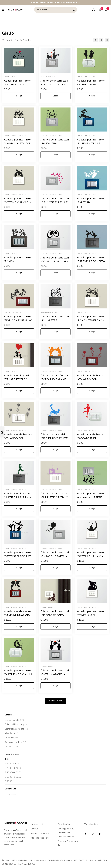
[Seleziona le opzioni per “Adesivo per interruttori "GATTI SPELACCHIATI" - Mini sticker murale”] (19, 568)
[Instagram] (93, 834)
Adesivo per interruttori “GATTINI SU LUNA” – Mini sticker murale (91, 556)
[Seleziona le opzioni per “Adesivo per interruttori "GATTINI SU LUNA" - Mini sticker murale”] (92, 568)
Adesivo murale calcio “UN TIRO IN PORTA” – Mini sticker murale (17, 497)
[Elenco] (95, 40)
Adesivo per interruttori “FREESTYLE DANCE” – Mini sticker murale (91, 261)
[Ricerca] (74, 10)
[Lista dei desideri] (99, 10)
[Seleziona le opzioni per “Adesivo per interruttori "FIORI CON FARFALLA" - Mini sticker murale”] (19, 332)
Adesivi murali (14, 738)
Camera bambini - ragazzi (88, 77)
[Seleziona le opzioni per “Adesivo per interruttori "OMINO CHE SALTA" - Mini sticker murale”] (56, 568)
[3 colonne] (107, 40)
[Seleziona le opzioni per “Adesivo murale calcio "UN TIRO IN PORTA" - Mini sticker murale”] (19, 509)
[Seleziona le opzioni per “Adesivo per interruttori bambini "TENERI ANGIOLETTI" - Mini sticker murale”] (92, 96)
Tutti (7, 759)
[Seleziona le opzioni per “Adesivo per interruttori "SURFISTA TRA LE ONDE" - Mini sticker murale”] (92, 155)
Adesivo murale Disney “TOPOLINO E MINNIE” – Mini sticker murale (55, 379)
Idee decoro (13, 733)
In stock (12, 794)
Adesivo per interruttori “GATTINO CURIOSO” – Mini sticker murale (18, 202)
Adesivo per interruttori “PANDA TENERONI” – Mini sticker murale (91, 320)
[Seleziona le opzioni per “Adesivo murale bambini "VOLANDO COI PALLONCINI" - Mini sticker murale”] (19, 450)
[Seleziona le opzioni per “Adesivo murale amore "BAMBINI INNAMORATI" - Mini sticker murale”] (19, 627)
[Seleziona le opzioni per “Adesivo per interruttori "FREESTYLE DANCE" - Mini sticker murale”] (92, 273)
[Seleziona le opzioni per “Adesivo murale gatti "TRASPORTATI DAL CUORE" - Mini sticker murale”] (19, 391)
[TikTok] (100, 834)
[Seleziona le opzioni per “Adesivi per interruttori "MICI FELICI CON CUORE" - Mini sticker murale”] (19, 96)
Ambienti (12, 747)
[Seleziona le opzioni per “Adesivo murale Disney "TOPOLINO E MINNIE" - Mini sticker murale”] (56, 391)
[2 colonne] (101, 40)
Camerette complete (17, 729)
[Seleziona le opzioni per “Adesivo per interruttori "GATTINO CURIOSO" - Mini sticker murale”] (19, 214)
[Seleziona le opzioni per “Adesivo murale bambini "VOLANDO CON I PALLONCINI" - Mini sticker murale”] (92, 391)
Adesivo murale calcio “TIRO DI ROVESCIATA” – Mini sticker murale (55, 438)
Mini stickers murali (12, 313)
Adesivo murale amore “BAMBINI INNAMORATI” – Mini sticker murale (19, 615)
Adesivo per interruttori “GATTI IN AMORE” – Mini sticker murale (55, 674)
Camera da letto (11, 77)
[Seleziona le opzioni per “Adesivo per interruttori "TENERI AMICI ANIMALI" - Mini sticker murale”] (92, 627)
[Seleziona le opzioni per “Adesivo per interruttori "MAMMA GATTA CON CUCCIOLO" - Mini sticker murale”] (19, 155)
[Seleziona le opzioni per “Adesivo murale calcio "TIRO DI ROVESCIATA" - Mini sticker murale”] (56, 450)
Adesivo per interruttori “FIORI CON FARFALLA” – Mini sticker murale (19, 320)
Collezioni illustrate (16, 725)
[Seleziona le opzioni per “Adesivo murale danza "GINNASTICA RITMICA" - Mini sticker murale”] (56, 509)
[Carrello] (106, 10)
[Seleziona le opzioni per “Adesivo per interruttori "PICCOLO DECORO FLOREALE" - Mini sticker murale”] (56, 627)
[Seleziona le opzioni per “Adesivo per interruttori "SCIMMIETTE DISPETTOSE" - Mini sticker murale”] (56, 332)
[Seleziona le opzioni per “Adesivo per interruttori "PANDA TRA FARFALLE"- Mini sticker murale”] (56, 155)
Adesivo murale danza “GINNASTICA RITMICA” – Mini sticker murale (55, 497)
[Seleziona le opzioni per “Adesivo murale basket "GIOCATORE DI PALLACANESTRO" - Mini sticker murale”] (92, 450)
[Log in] (93, 10)
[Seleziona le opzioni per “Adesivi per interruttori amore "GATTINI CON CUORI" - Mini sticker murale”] (56, 96)
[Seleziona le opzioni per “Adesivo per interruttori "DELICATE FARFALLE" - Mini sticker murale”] (56, 214)
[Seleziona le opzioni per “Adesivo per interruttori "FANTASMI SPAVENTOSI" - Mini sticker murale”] (92, 214)
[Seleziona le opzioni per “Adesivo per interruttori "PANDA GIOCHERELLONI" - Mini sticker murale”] (19, 273)
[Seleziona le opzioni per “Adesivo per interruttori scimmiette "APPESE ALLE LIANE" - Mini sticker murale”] (92, 509)
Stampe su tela (15, 720)
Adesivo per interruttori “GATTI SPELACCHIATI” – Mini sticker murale (18, 556)
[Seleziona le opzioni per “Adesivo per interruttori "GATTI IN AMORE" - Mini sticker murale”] (56, 686)
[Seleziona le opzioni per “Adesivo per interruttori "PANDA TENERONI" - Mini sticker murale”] (92, 332)
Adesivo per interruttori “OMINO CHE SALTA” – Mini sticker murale (55, 556)
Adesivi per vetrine (16, 742)
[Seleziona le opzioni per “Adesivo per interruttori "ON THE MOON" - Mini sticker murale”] (19, 686)
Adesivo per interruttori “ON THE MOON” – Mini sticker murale (18, 674)
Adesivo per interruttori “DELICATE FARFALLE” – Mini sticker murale (55, 202)
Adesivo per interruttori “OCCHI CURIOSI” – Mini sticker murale (55, 262)
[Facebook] (85, 834)
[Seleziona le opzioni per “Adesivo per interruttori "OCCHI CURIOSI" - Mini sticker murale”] (56, 273)
